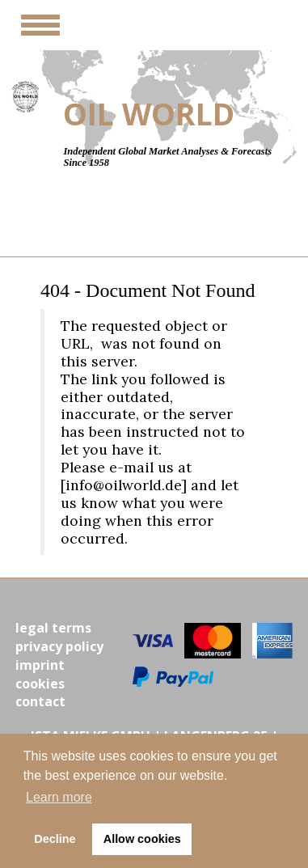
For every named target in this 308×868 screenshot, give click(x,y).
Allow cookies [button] (142, 839)
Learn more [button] (59, 797)
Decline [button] (55, 839)
